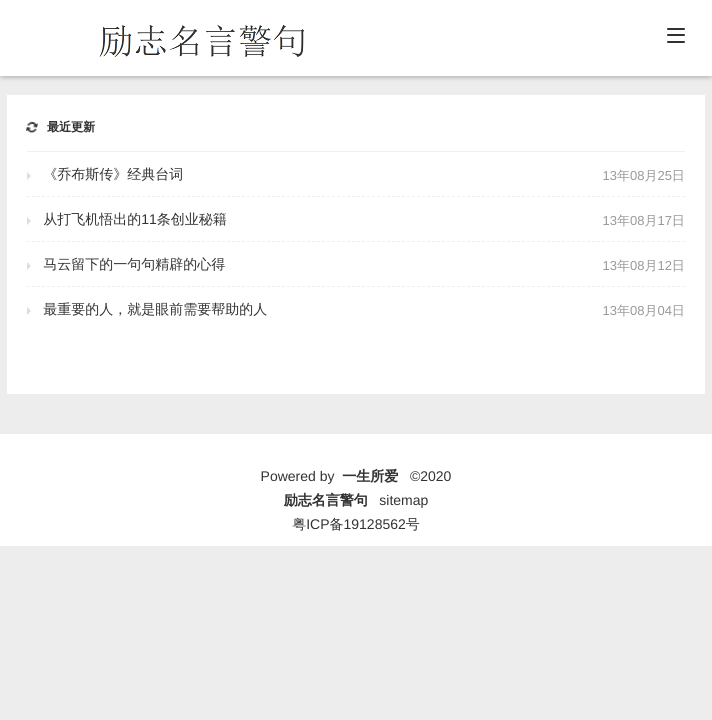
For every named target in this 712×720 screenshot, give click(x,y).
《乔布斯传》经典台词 (113, 174)
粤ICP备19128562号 (356, 524)
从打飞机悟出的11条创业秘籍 (135, 219)
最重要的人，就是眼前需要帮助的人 (155, 309)
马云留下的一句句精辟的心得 (134, 264)
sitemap (403, 500)
